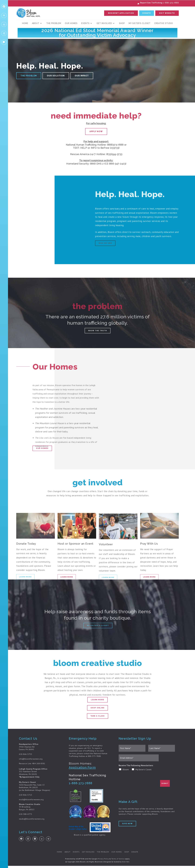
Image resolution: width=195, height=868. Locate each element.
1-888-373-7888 (81, 785)
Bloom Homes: (80, 765)
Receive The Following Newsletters (136, 767)
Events (74, 854)
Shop (130, 854)
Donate (139, 854)
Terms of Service (118, 861)
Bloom (126, 771)
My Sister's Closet (143, 771)
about (64, 854)
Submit (165, 785)
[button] (121, 14)
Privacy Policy (103, 861)
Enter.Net (126, 864)
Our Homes (119, 854)
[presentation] (139, 787)
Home (55, 854)
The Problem (104, 854)
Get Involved (87, 854)
